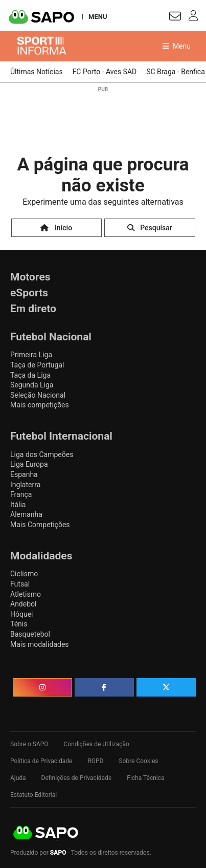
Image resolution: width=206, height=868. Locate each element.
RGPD (95, 761)
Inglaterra (25, 485)
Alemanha (26, 514)
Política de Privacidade (41, 761)
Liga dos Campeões (42, 454)
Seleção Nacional (38, 395)
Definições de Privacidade (77, 778)
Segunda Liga (32, 385)
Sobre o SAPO (29, 744)
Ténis (19, 624)
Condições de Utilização (97, 744)
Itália (18, 505)
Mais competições (40, 405)
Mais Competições (40, 525)
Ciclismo (24, 574)
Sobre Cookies (138, 761)
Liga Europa (29, 464)
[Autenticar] (175, 18)
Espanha (24, 474)
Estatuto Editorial (33, 795)
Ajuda (18, 778)
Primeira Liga (31, 355)
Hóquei (21, 614)
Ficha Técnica (145, 778)
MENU (98, 16)
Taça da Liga (30, 375)
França (21, 494)
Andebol (23, 604)
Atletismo (26, 594)
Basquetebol (30, 634)
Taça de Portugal (37, 365)
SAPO (46, 833)
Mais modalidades (40, 644)
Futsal (20, 584)
